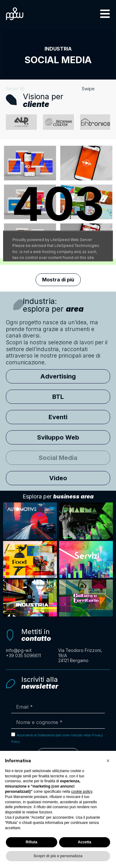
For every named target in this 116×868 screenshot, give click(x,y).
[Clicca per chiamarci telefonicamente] (32, 656)
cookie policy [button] (82, 792)
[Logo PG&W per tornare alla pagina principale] (15, 14)
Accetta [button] (85, 842)
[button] (105, 14)
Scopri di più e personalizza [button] (58, 856)
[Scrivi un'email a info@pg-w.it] (32, 651)
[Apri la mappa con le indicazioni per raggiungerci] (84, 656)
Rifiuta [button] (31, 842)
